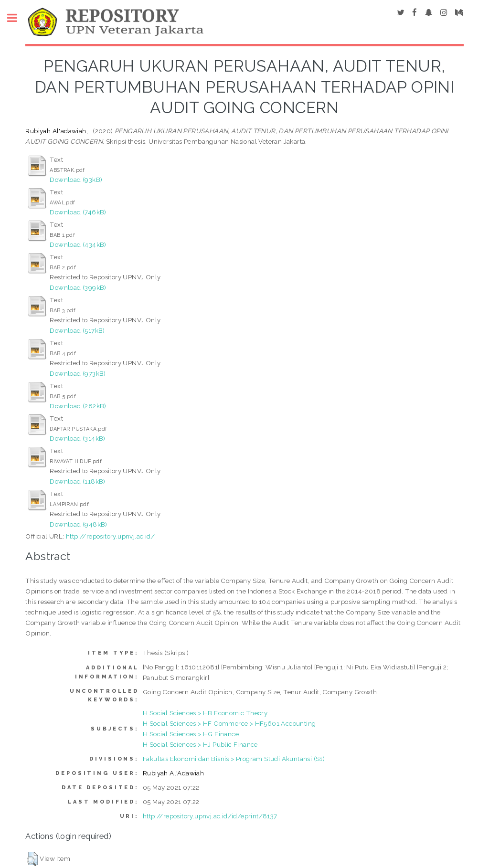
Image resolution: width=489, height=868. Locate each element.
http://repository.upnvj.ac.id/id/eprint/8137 (210, 816)
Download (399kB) (78, 287)
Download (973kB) (78, 373)
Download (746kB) (78, 212)
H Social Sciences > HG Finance (191, 734)
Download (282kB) (78, 406)
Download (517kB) (77, 330)
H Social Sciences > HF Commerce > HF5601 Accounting (229, 723)
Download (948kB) (78, 524)
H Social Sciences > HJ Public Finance (200, 744)
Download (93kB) (76, 180)
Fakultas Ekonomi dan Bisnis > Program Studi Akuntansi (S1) (234, 759)
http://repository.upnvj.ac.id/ (110, 536)
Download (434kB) (78, 244)
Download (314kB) (77, 438)
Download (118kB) (77, 481)
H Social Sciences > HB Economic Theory (205, 713)
